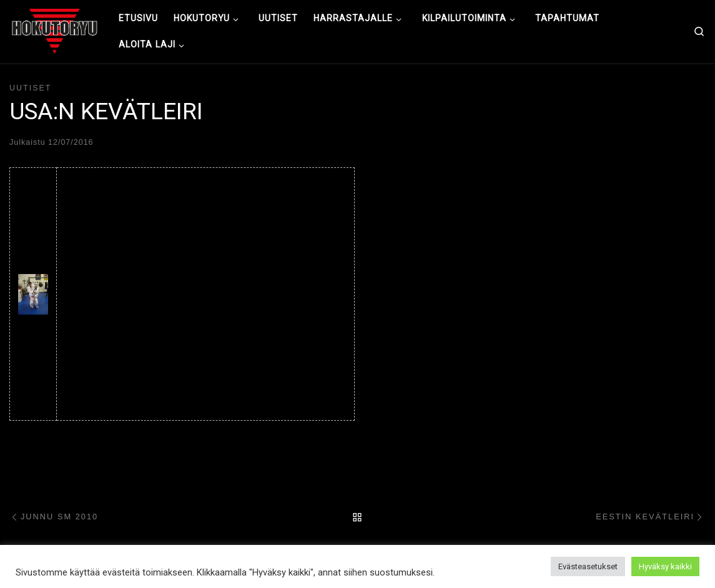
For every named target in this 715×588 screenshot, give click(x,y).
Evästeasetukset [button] (588, 566)
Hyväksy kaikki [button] (665, 566)
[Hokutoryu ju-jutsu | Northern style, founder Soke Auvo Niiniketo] (55, 30)
